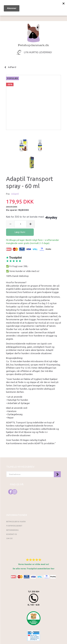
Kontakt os (12, 534)
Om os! (9, 538)
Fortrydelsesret (14, 526)
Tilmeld (57, 474)
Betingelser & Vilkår (16, 522)
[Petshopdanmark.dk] (33, 35)
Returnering (12, 530)
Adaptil (15, 194)
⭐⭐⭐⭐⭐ (34, 560)
